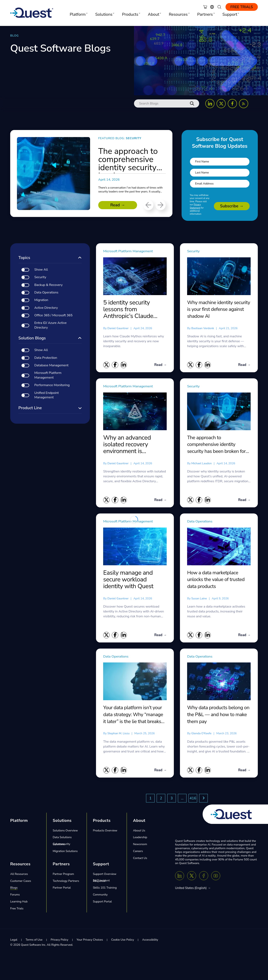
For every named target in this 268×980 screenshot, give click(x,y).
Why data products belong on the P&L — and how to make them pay (218, 715)
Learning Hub (19, 903)
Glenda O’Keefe (201, 734)
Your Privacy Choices (90, 941)
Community (100, 896)
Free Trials (242, 7)
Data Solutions (62, 838)
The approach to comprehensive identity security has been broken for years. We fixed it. (216, 445)
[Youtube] (216, 877)
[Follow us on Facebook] (232, 104)
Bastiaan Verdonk (203, 328)
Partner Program (63, 875)
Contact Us (140, 859)
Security (195, 251)
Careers (138, 852)
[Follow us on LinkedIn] (210, 104)
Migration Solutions (65, 852)
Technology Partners (66, 882)
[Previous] (148, 205)
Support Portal (102, 903)
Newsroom (140, 845)
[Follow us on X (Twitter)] (221, 104)
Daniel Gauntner (118, 328)
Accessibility (150, 941)
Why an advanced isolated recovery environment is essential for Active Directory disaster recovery (128, 445)
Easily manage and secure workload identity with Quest (128, 580)
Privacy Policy (59, 941)
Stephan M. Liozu (118, 734)
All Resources (19, 875)
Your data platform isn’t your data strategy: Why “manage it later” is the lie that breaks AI (133, 716)
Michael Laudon (201, 464)
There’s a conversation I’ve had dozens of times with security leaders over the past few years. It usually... (131, 191)
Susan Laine (199, 599)
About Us (139, 832)
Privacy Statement (195, 206)
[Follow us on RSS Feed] (244, 104)
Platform (19, 822)
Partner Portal (62, 889)
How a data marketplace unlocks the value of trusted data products (216, 580)
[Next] (161, 205)
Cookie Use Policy (122, 941)
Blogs (14, 889)
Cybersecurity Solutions (61, 845)
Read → (118, 205)
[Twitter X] (192, 877)
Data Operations (202, 522)
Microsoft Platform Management (133, 251)
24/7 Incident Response (101, 882)
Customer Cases (21, 882)
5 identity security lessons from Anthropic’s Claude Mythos (128, 309)
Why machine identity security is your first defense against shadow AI (219, 309)
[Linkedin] (180, 877)
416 (193, 799)
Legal (14, 941)
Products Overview (105, 832)
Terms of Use (34, 941)
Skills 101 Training (105, 889)
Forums (15, 896)
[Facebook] (204, 877)
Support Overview (105, 875)
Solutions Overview (65, 832)
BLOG (15, 36)
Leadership (140, 838)
